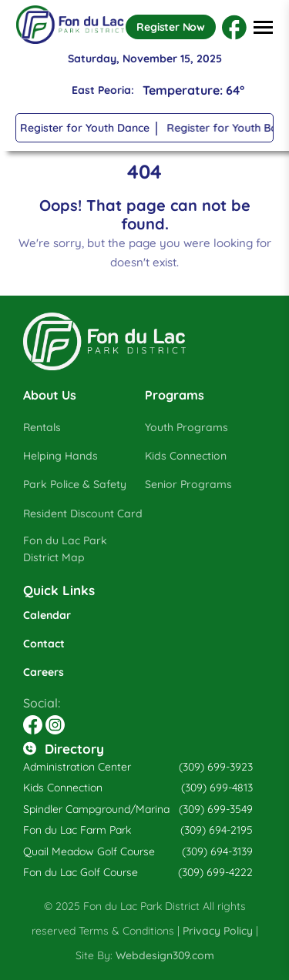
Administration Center (77, 767)
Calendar (47, 615)
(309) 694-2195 (217, 830)
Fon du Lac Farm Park (77, 830)
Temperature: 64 (193, 90)
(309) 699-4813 (217, 788)
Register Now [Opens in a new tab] (171, 27)
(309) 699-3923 (216, 767)
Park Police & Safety (75, 484)
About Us (50, 395)
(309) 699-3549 (216, 809)
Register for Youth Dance (86, 128)
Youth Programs (187, 427)
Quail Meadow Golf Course (89, 851)
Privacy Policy (218, 931)
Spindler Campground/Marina (96, 809)
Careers (44, 672)
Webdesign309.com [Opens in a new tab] (165, 955)
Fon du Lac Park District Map (65, 549)
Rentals (42, 427)
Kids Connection (186, 456)
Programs (175, 395)
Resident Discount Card (83, 513)
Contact (44, 644)
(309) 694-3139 (217, 851)
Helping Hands (60, 456)
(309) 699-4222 (215, 872)
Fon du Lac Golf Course (81, 872)
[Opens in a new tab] (235, 27)
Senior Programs (188, 484)
